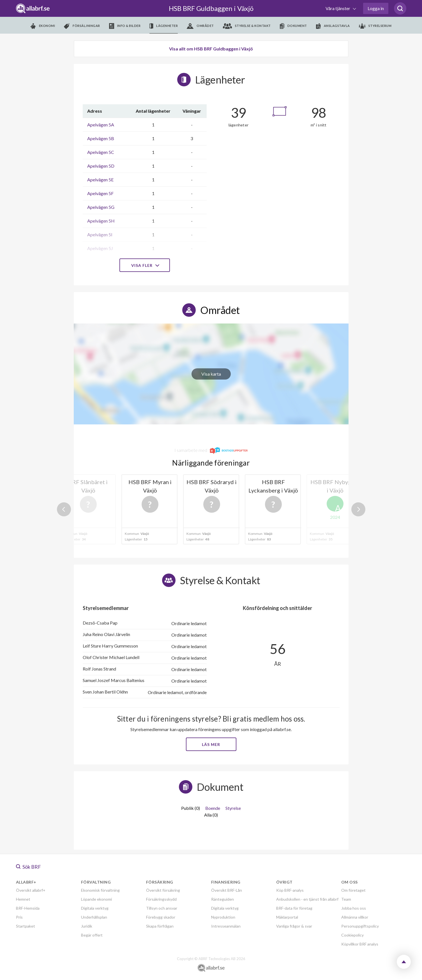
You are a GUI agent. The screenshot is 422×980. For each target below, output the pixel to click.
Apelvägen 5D (101, 166)
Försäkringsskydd (161, 899)
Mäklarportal (287, 917)
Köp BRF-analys (290, 890)
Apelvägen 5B (101, 138)
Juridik (87, 926)
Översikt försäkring (163, 890)
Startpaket (26, 926)
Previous (64, 509)
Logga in (376, 8)
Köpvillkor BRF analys (360, 944)
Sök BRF (28, 867)
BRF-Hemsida (28, 908)
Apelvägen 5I (100, 234)
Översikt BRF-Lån (227, 890)
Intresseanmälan (226, 926)
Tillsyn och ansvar (162, 908)
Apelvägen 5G (101, 207)
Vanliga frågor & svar (294, 926)
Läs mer (211, 744)
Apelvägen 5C (101, 152)
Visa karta (211, 374)
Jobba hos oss (354, 908)
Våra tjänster (338, 8)
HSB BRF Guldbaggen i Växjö (211, 8)
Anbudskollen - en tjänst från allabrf (307, 899)
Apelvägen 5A (101, 125)
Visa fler (145, 265)
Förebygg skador (161, 917)
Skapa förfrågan (160, 926)
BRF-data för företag (294, 908)
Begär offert (92, 935)
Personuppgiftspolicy (360, 926)
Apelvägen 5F (100, 193)
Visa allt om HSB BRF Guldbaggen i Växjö (211, 49)
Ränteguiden (222, 899)
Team (346, 899)
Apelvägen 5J (100, 248)
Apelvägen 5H (101, 221)
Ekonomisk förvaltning (100, 890)
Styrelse (233, 808)
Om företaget (353, 890)
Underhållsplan (94, 917)
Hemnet (23, 899)
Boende (213, 808)
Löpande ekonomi (96, 899)
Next (358, 509)
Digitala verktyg (95, 908)
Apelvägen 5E (100, 180)
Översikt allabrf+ (31, 890)
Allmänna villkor (355, 917)
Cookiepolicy (352, 935)
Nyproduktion (223, 917)
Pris (19, 917)
